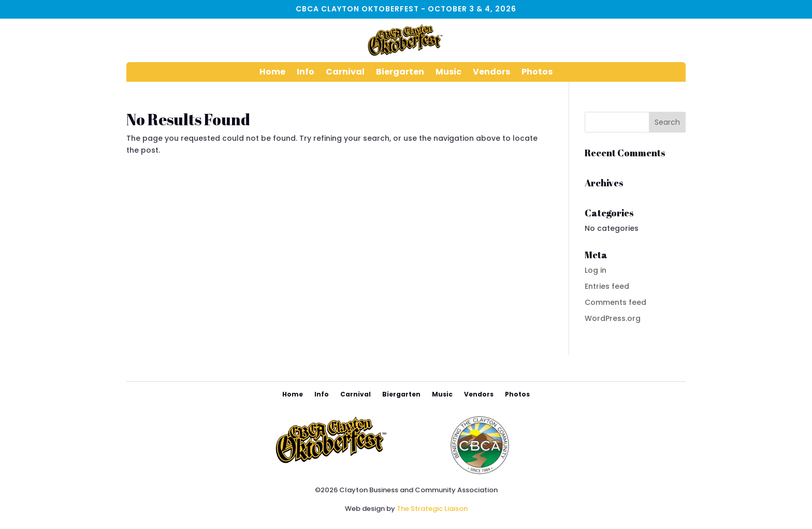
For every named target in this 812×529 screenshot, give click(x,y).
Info (306, 73)
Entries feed (607, 286)
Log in (596, 270)
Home (272, 73)
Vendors (491, 73)
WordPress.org (613, 318)
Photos (537, 73)
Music (448, 73)
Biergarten (400, 73)
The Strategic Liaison (432, 509)
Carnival (345, 73)
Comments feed (615, 302)
